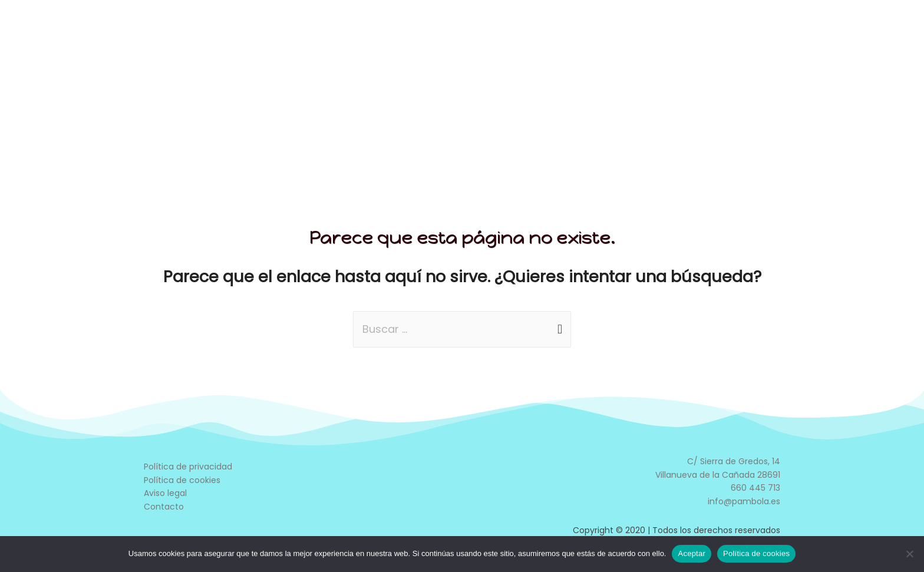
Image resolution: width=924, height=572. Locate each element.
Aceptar (692, 553)
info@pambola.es (744, 501)
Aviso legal (165, 493)
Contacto (164, 507)
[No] (909, 554)
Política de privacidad (188, 467)
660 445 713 (755, 488)
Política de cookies (182, 480)
